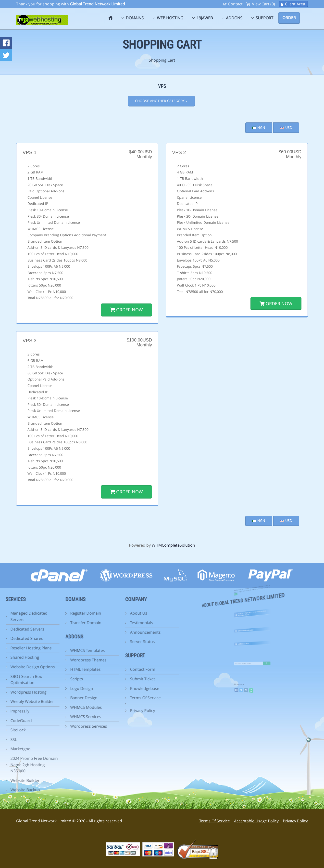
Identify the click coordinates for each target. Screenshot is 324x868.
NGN (259, 127)
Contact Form (121, 669)
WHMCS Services (64, 717)
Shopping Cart (162, 60)
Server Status (121, 642)
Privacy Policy (121, 710)
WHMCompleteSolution (173, 545)
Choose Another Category (161, 101)
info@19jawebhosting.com (249, 628)
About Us (117, 613)
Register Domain (64, 613)
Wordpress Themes (67, 660)
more (246, 585)
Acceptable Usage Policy (256, 821)
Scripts (55, 679)
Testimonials (120, 623)
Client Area (295, 4)
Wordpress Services (67, 726)
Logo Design (60, 688)
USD (286, 127)
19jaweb (205, 18)
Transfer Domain (65, 623)
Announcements (124, 632)
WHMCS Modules (65, 707)
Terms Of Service (124, 698)
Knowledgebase (123, 688)
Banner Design (63, 698)
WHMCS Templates (66, 650)
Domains (135, 18)
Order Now (126, 310)
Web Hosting (170, 18)
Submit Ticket (121, 679)
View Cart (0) (263, 4)
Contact (235, 4)
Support (264, 18)
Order (289, 18)
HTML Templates (64, 669)
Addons (234, 18)
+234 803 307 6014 (249, 641)
